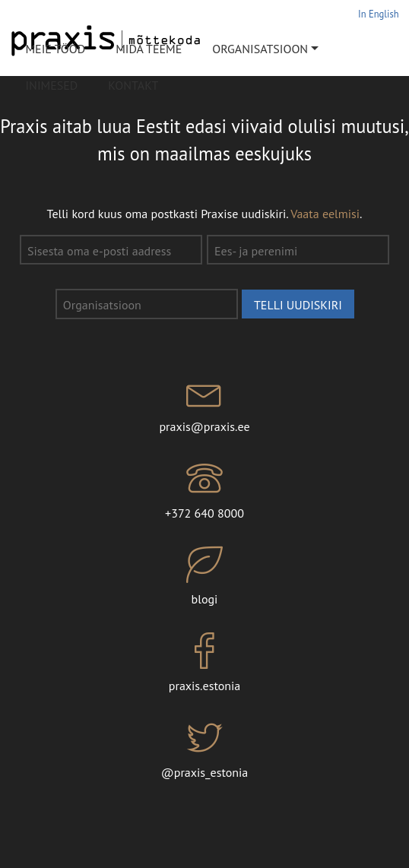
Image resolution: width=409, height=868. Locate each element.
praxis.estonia (204, 663)
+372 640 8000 (204, 490)
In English (378, 14)
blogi (204, 577)
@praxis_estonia (204, 749)
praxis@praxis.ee (204, 404)
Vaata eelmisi (325, 214)
